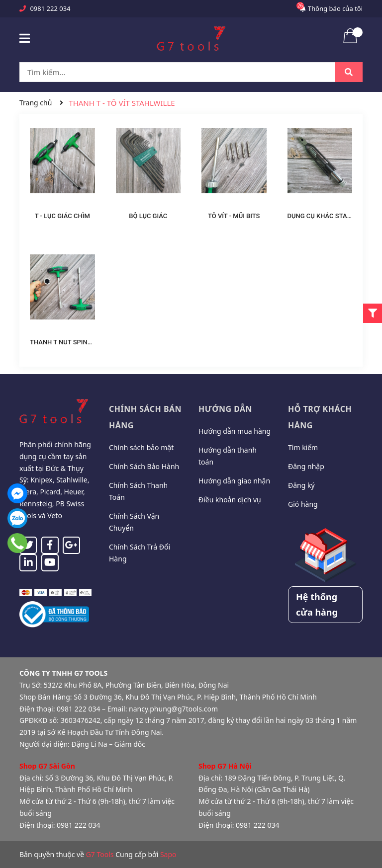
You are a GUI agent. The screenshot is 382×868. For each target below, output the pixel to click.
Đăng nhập (306, 466)
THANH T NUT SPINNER (65, 342)
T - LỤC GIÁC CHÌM (62, 216)
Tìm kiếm (303, 447)
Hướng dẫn (225, 409)
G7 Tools (100, 854)
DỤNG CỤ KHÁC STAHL (321, 216)
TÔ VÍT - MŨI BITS (234, 216)
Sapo (168, 854)
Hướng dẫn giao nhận (234, 481)
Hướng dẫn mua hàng (235, 431)
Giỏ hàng (303, 504)
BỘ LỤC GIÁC (148, 216)
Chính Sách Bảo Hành (144, 466)
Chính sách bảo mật (141, 447)
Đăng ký (301, 485)
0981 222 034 (50, 8)
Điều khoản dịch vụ (230, 500)
